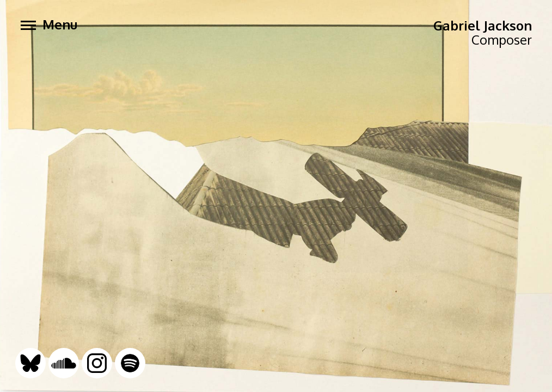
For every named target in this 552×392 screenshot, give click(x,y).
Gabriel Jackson (483, 25)
